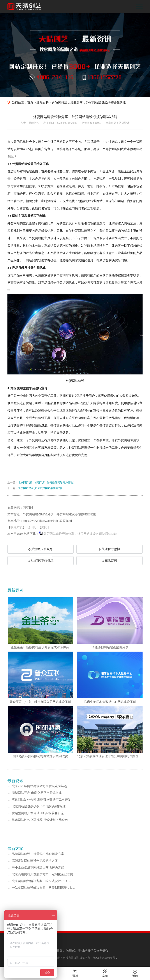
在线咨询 (109, 560)
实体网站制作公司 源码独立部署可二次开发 (41, 800)
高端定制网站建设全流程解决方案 (35, 861)
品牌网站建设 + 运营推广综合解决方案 (38, 854)
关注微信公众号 (41, 551)
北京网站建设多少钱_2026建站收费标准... (40, 806)
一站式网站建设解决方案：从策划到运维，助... (44, 888)
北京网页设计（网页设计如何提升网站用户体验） (47, 482)
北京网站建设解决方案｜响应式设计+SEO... (41, 881)
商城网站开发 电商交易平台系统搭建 (37, 793)
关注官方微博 (109, 549)
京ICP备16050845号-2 (105, 958)
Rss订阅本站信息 (41, 560)
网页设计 (124, 123)
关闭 (44, 527)
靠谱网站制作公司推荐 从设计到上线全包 (40, 820)
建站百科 (43, 102)
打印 (32, 527)
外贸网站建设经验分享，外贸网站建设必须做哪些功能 (89, 102)
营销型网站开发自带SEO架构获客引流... (39, 813)
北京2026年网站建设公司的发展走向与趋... (41, 786)
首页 (30, 102)
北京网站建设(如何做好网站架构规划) (40, 488)
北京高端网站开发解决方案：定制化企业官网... (44, 874)
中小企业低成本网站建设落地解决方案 (38, 868)
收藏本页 (17, 527)
